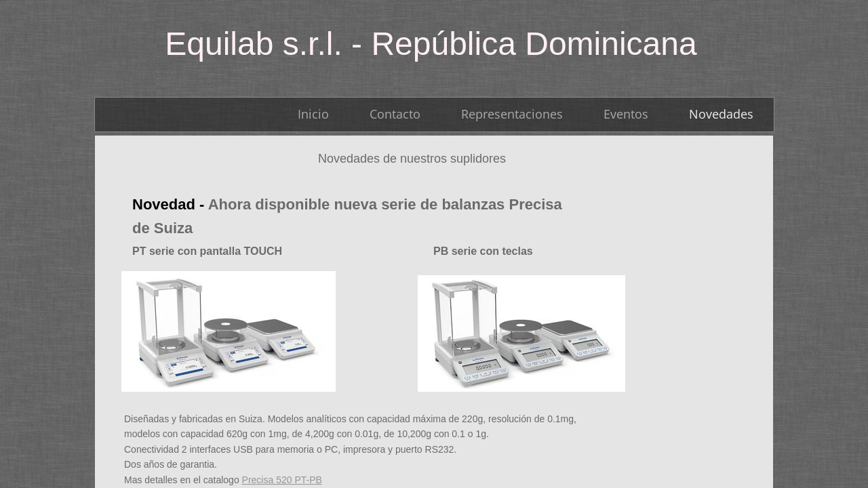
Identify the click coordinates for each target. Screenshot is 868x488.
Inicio (313, 114)
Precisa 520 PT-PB (282, 480)
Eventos (626, 114)
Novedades (721, 114)
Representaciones (512, 114)
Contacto (395, 114)
